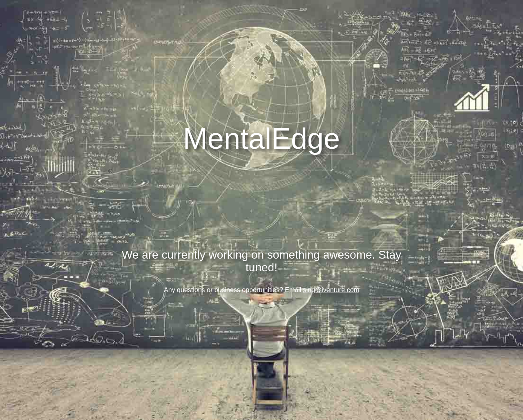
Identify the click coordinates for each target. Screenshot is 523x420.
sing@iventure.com (331, 290)
